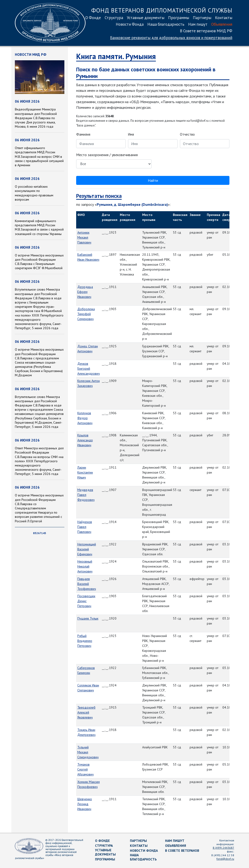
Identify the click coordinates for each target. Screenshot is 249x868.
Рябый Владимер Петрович (85, 641)
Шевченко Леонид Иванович (85, 804)
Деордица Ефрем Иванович (85, 292)
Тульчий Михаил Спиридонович (88, 752)
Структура (114, 18)
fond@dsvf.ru (225, 859)
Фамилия (83, 134)
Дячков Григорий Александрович (89, 369)
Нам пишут (198, 24)
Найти (153, 180)
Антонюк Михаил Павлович (84, 237)
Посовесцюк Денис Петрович (86, 601)
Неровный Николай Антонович (85, 566)
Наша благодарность (166, 24)
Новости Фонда (130, 24)
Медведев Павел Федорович (86, 495)
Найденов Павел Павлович (85, 527)
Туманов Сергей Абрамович (85, 769)
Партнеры (202, 18)
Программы (179, 18)
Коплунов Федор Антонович (85, 418)
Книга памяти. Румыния (116, 56)
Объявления (222, 24)
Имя (131, 134)
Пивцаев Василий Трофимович (87, 584)
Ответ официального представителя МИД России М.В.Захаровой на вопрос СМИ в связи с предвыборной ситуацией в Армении (39, 156)
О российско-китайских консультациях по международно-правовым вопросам (34, 193)
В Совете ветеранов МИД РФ (206, 31)
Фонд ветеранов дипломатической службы (162, 10)
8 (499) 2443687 (223, 848)
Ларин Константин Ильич (85, 472)
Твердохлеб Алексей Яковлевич (86, 712)
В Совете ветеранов (182, 851)
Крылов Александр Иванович (85, 440)
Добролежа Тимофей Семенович (86, 314)
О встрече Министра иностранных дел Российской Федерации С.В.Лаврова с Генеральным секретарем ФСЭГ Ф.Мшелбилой (39, 262)
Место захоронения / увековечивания (107, 155)
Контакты (224, 18)
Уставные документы (146, 18)
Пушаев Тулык (88, 618)
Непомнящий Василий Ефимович (87, 549)
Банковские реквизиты (171, 38)
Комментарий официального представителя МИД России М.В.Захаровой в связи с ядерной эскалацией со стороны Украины (39, 227)
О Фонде (93, 18)
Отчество (187, 134)
